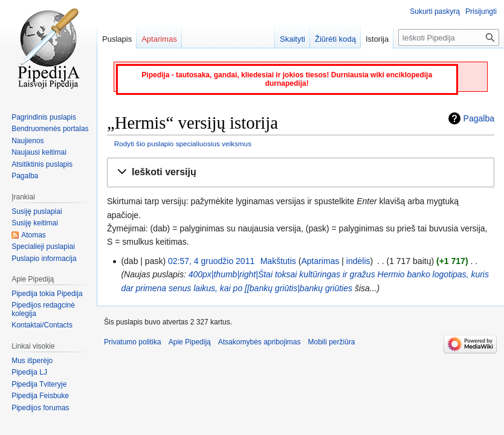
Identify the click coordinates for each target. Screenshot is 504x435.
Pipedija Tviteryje (39, 384)
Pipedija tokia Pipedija (47, 294)
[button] (301, 172)
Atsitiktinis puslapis (42, 164)
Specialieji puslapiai (43, 246)
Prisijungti (481, 11)
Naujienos (27, 141)
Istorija (377, 39)
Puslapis (117, 39)
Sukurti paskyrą (435, 11)
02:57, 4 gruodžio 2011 (211, 261)
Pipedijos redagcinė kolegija (43, 309)
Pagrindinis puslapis (44, 117)
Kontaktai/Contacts (42, 325)
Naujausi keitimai (39, 152)
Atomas (34, 235)
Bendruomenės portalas (50, 129)
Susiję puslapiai (37, 211)
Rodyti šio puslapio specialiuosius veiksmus (183, 143)
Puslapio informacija (44, 259)
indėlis (358, 261)
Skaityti (292, 39)
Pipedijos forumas (40, 408)
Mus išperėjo (32, 361)
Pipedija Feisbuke (40, 396)
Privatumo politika (133, 342)
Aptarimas (320, 261)
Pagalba (479, 118)
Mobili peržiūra (332, 342)
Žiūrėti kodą (335, 39)
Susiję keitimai (35, 223)
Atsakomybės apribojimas (260, 342)
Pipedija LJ (29, 372)
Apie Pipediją (190, 342)
